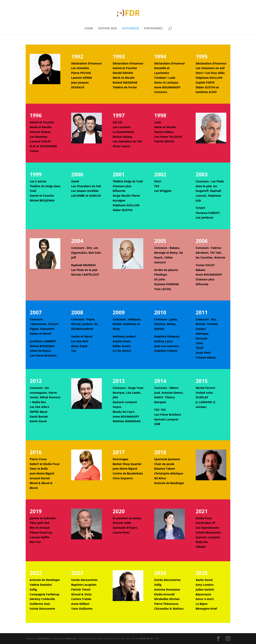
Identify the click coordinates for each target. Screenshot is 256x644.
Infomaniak (71, 638)
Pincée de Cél (146, 638)
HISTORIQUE (131, 29)
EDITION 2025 (108, 29)
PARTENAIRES (153, 29)
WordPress (44, 638)
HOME (89, 29)
